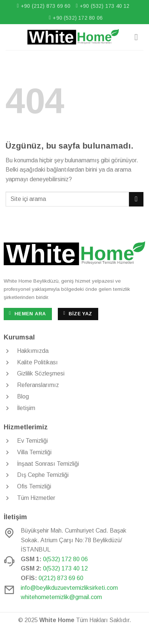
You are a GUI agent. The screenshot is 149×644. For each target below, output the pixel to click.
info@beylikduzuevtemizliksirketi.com (69, 588)
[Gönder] (136, 199)
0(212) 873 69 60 (61, 578)
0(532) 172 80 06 (65, 559)
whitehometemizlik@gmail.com (61, 597)
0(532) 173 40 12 (65, 568)
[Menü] (139, 37)
